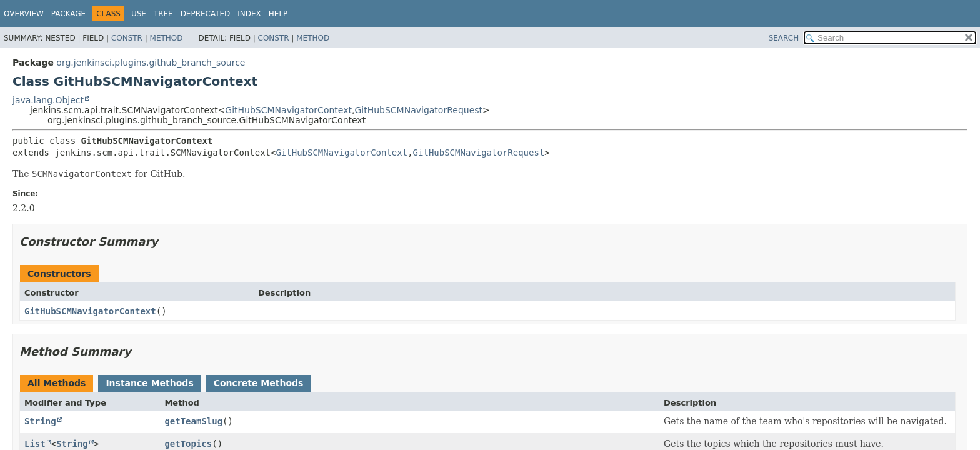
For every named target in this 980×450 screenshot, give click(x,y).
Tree (163, 14)
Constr (127, 38)
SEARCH (784, 38)
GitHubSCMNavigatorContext (288, 110)
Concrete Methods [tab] (259, 383)
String (40, 421)
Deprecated (206, 14)
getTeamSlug (193, 421)
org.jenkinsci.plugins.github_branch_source (151, 62)
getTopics (188, 444)
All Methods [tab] (57, 383)
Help (278, 14)
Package (68, 14)
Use (139, 14)
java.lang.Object (48, 100)
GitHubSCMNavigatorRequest (418, 110)
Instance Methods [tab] (149, 383)
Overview (24, 14)
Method (167, 38)
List (35, 444)
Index (249, 14)
